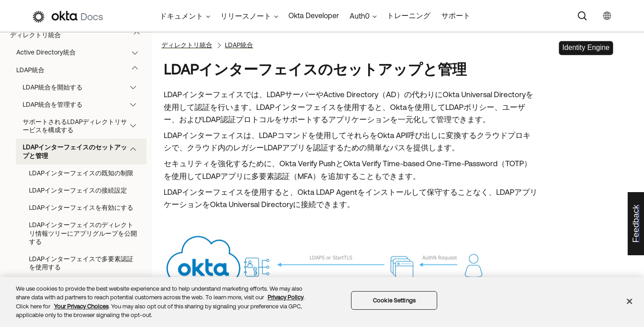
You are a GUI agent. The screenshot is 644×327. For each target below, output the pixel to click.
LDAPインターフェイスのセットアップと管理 (84, 151)
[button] (139, 35)
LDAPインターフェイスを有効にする (81, 208)
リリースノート (246, 16)
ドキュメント (181, 16)
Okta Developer (314, 15)
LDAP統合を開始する (84, 87)
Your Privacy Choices (81, 306)
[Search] (582, 16)
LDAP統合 (81, 70)
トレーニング (409, 15)
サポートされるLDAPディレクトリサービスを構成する (84, 126)
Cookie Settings (394, 300)
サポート (456, 15)
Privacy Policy (285, 297)
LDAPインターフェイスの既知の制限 (81, 173)
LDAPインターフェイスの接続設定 (78, 190)
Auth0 (360, 16)
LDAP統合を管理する (84, 104)
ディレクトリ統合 (79, 35)
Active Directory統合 (81, 52)
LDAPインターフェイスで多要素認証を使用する (81, 263)
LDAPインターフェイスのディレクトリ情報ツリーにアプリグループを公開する (83, 233)
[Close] (629, 301)
